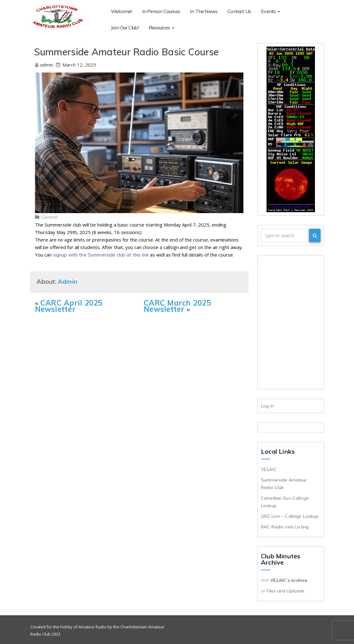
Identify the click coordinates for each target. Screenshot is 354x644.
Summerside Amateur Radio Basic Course (127, 52)
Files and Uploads (285, 591)
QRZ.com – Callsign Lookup (290, 516)
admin (47, 65)
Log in (267, 406)
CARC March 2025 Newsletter (177, 306)
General (49, 217)
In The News (204, 11)
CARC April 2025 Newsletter (69, 306)
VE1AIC (269, 469)
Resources (124, 27)
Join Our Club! (304, 11)
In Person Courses (161, 11)
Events (270, 11)
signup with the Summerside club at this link (101, 255)
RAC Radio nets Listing (285, 527)
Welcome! (122, 11)
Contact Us (239, 11)
